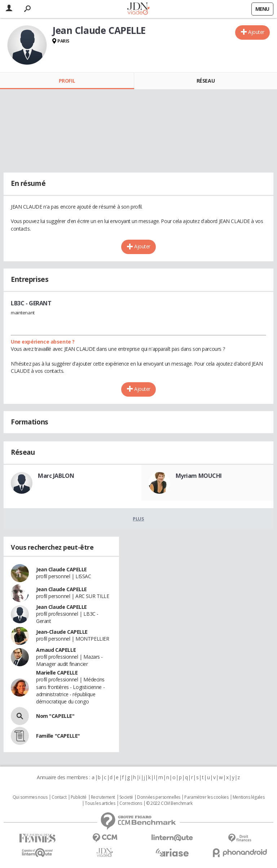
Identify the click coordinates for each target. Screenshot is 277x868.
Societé (126, 797)
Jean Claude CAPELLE (61, 569)
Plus (138, 519)
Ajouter (256, 32)
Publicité (79, 797)
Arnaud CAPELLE (56, 650)
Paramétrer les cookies (206, 797)
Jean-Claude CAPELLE (62, 632)
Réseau (206, 81)
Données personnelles (159, 797)
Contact (59, 797)
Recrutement (103, 797)
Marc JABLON (56, 476)
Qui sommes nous (30, 797)
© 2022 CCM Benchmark (169, 803)
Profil (67, 81)
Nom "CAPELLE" (55, 716)
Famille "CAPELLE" (58, 736)
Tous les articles (100, 803)
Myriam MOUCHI (199, 476)
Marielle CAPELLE (57, 673)
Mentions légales (249, 797)
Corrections (131, 803)
